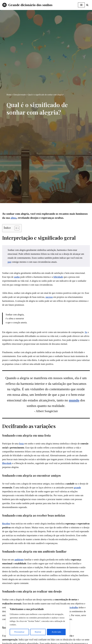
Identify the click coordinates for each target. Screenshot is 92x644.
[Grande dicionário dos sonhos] (27, 5)
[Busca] (87, 5)
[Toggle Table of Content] (15, 228)
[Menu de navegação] (81, 5)
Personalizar (19, 632)
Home (9, 95)
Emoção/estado (20, 95)
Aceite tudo (56, 632)
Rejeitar (38, 632)
